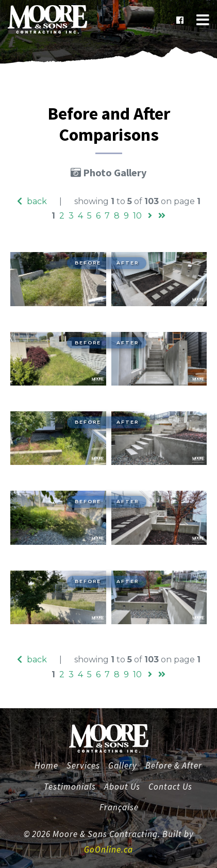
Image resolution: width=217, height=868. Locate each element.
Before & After (174, 765)
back (32, 201)
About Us (122, 787)
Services (83, 765)
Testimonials (70, 787)
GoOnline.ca (109, 849)
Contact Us (170, 787)
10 (137, 216)
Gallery (123, 765)
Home (48, 764)
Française (119, 807)
